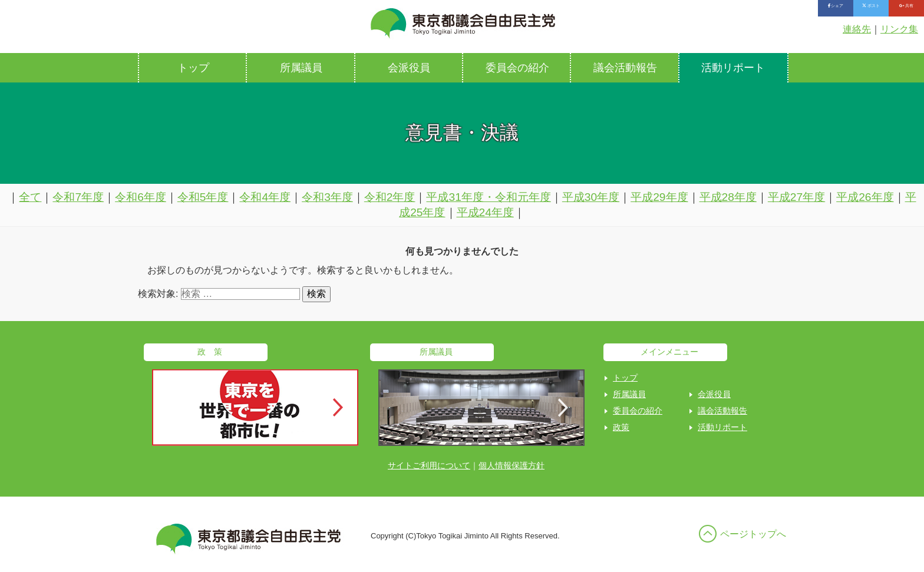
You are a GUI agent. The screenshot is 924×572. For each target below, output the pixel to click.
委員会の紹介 (517, 68)
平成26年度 (865, 197)
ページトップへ (753, 534)
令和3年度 (327, 197)
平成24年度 (485, 212)
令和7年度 (78, 197)
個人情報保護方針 (511, 465)
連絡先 (857, 29)
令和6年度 (141, 197)
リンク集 (899, 29)
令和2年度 (390, 197)
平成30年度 (591, 197)
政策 (621, 427)
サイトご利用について (429, 465)
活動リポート (733, 68)
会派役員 (409, 68)
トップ (193, 68)
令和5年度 (203, 197)
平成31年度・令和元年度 (488, 197)
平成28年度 (728, 197)
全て (30, 197)
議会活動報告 (625, 68)
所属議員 (301, 68)
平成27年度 (796, 197)
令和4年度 (265, 197)
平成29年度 (659, 197)
